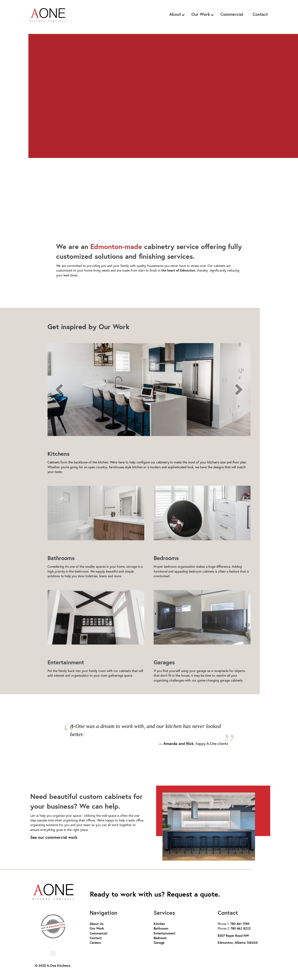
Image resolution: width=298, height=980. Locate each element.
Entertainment (66, 662)
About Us (97, 924)
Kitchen (159, 924)
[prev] (59, 389)
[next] (239, 389)
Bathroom (161, 928)
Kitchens (59, 454)
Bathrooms (61, 558)
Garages (164, 662)
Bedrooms (166, 558)
